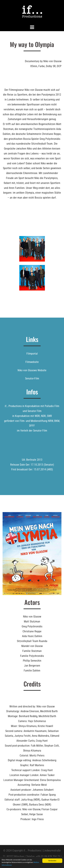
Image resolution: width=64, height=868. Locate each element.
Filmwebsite (32, 362)
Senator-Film (32, 378)
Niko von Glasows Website (32, 370)
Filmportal (32, 354)
